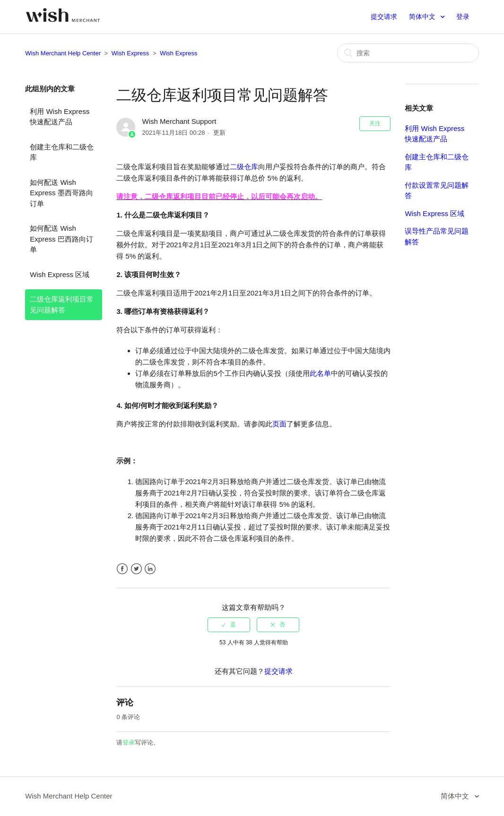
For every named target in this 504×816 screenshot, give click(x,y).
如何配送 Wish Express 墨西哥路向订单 (61, 193)
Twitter (136, 569)
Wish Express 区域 (60, 274)
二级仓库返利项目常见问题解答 (62, 304)
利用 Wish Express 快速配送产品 (60, 117)
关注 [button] (375, 123)
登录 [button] (463, 17)
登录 (129, 742)
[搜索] (408, 53)
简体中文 (423, 17)
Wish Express (130, 53)
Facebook (122, 569)
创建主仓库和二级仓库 (62, 152)
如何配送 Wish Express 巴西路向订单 (61, 239)
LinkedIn (150, 569)
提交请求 (384, 17)
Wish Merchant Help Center (63, 53)
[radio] (229, 625)
